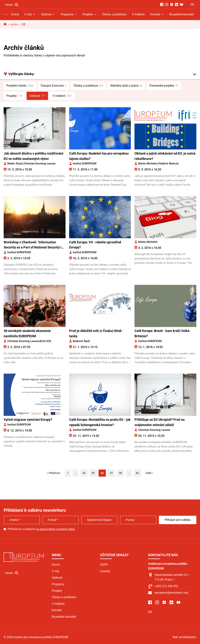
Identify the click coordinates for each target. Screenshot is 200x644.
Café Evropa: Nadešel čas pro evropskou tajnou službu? (99, 156)
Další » (149, 473)
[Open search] (11, 5)
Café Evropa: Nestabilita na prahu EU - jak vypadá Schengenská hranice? (100, 422)
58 (120, 473)
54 (84, 473)
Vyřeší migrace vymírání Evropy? (28, 420)
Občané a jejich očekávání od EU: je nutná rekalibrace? (165, 156)
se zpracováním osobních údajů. (56, 529)
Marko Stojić (15, 164)
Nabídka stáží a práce (126, 86)
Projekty (90, 14)
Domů (15, 14)
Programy (69, 14)
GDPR (104, 565)
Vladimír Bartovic (169, 164)
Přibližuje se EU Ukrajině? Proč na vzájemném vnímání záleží (160, 422)
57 (111, 473)
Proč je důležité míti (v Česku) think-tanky (96, 333)
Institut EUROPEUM (85, 164)
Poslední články (20, 86)
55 (93, 473)
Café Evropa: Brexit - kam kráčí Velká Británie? (162, 333)
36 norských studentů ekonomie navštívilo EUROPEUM (27, 333)
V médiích (138, 14)
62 (137, 473)
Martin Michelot (148, 164)
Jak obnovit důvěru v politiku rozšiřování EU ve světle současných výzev (33, 156)
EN (192, 4)
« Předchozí (53, 473)
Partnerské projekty (164, 86)
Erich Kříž (46, 341)
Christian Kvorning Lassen (40, 164)
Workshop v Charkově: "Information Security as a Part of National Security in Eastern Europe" (33, 245)
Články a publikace (114, 14)
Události (48, 14)
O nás (30, 14)
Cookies (105, 571)
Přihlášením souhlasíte (41, 529)
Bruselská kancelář (181, 14)
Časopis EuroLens (53, 86)
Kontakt (157, 14)
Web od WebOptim (184, 637)
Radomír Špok (81, 341)
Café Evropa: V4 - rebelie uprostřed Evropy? (95, 245)
